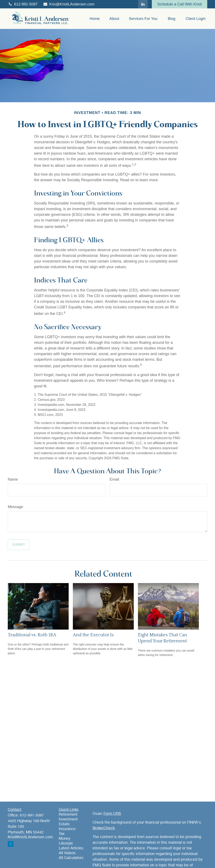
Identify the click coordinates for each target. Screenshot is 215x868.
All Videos (67, 853)
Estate (64, 824)
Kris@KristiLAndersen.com (69, 4)
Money (65, 839)
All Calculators (71, 858)
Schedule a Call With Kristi (180, 4)
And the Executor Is (93, 635)
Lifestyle (66, 843)
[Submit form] (19, 545)
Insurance (67, 829)
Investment (68, 819)
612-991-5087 (23, 4)
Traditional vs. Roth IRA (32, 635)
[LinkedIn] (143, 4)
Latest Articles (71, 848)
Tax (62, 834)
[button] (95, 19)
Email (114, 479)
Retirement (68, 815)
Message (15, 507)
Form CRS (112, 814)
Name (13, 479)
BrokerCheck (104, 828)
